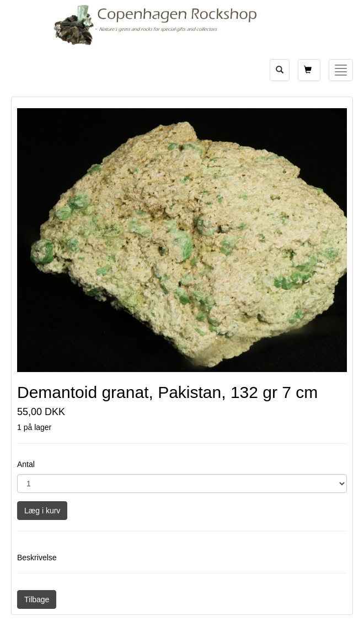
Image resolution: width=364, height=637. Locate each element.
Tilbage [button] (37, 599)
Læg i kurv (42, 511)
